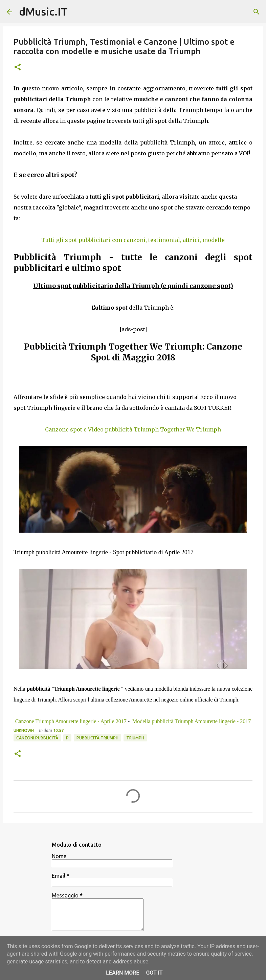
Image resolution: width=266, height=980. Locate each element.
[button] (18, 68)
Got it (154, 973)
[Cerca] (257, 12)
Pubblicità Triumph (97, 738)
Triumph (135, 738)
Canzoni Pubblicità (37, 738)
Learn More (123, 973)
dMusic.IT (43, 12)
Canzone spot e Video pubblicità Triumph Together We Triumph (133, 429)
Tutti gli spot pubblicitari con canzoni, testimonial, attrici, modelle (133, 240)
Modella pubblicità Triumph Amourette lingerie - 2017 (191, 721)
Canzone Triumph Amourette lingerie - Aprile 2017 (71, 721)
